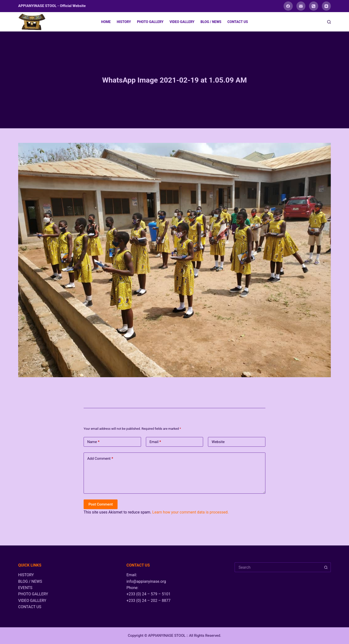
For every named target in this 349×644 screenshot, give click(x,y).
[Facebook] (288, 6)
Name (93, 442)
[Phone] (314, 6)
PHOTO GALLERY (150, 22)
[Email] (301, 6)
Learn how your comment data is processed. (190, 512)
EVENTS (25, 588)
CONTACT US (238, 22)
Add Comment (100, 459)
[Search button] (326, 567)
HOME (106, 22)
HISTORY (124, 22)
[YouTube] (326, 6)
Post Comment (101, 504)
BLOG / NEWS (211, 22)
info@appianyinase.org (146, 581)
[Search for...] (278, 567)
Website (218, 442)
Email (155, 442)
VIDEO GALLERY (182, 22)
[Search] (329, 22)
